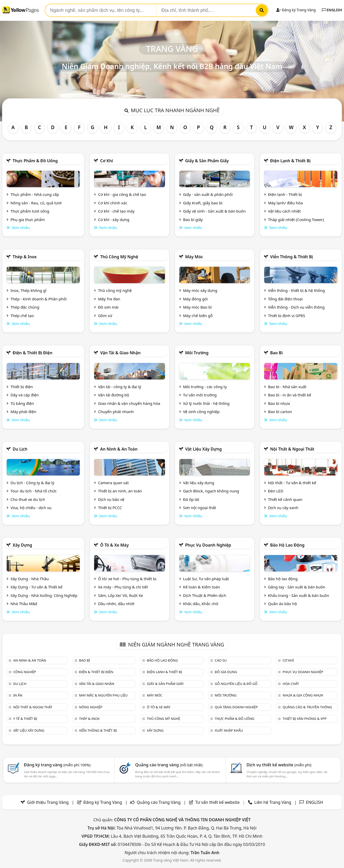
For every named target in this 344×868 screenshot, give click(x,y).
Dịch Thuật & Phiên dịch (204, 595)
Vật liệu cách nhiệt (284, 211)
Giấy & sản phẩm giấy (207, 161)
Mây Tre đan (109, 299)
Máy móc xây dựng (200, 290)
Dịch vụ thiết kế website (279, 765)
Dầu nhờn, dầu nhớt (116, 604)
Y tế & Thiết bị (25, 719)
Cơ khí (106, 161)
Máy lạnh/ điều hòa (285, 203)
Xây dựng (22, 545)
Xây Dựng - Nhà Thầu (30, 579)
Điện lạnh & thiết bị (290, 161)
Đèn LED (276, 491)
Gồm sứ (105, 316)
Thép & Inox (25, 257)
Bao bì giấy (193, 220)
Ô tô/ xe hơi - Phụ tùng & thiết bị (127, 579)
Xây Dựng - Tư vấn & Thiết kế (36, 587)
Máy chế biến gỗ (198, 316)
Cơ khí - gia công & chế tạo (122, 194)
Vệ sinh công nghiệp (201, 412)
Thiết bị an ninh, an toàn (120, 491)
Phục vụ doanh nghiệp (208, 545)
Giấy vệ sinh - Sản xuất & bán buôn (214, 211)
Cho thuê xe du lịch (28, 499)
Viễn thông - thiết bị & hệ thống (296, 290)
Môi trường (197, 353)
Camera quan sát (113, 483)
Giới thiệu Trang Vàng (48, 802)
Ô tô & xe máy (114, 545)
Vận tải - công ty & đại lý (120, 387)
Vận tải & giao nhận (120, 353)
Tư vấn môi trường (200, 395)
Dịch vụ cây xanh (283, 508)
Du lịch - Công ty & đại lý (32, 483)
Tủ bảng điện (22, 403)
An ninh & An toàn (119, 449)
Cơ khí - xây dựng (114, 220)
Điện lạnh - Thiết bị (285, 194)
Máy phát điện (23, 412)
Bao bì (276, 353)
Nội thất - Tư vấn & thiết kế (292, 483)
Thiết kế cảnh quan (285, 499)
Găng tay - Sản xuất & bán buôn (297, 587)
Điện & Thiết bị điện (32, 353)
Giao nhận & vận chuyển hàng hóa (129, 403)
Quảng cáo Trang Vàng (159, 802)
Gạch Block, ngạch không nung (211, 491)
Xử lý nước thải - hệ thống (206, 403)
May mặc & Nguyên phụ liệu (103, 695)
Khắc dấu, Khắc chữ (201, 604)
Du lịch (20, 449)
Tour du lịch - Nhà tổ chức (34, 491)
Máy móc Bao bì (197, 307)
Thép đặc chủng (25, 307)
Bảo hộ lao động (287, 545)
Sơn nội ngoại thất (199, 508)
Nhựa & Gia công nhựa (303, 695)
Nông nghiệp (91, 707)
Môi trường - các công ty (205, 387)
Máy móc (194, 257)
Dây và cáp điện (25, 395)
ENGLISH (332, 10)
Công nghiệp (24, 672)
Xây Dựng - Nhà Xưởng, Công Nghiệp (44, 595)
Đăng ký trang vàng (57, 765)
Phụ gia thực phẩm (28, 220)
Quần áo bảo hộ (283, 604)
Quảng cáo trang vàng (169, 765)
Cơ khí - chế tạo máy (116, 211)
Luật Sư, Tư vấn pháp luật (206, 579)
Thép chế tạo (22, 316)
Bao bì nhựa (279, 403)
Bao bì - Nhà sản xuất (287, 387)
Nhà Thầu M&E (24, 604)
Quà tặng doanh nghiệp (236, 707)
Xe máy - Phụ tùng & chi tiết (123, 587)
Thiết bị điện (22, 387)
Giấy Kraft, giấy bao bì (203, 203)
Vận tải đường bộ (114, 395)
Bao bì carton (280, 412)
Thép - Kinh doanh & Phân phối (39, 299)
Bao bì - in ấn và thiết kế (290, 395)
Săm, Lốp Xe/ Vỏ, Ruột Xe (120, 595)
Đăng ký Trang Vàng (296, 10)
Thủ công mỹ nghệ (119, 257)
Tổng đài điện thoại (285, 299)
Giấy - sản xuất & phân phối (208, 194)
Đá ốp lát (191, 499)
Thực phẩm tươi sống (30, 211)
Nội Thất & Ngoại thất (292, 449)
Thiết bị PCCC (110, 508)
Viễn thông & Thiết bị (292, 257)
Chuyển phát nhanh (116, 412)
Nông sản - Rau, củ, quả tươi (36, 203)
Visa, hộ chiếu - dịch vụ (31, 508)
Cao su (221, 660)
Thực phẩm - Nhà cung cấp (35, 194)
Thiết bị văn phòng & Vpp (305, 719)
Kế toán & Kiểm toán (201, 587)
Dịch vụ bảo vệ (111, 499)
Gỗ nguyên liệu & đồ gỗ (236, 684)
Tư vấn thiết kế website (218, 802)
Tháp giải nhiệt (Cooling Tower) (296, 220)
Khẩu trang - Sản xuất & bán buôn (299, 595)
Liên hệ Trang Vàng (273, 802)
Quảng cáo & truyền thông (307, 707)
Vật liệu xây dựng (204, 449)
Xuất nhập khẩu (229, 730)
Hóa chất (291, 684)
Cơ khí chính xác (113, 203)
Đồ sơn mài (108, 307)
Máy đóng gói (195, 299)
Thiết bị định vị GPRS (287, 316)
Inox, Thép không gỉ (28, 290)
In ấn (18, 695)
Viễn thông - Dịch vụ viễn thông (296, 307)
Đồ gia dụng (226, 672)
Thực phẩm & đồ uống (35, 161)
